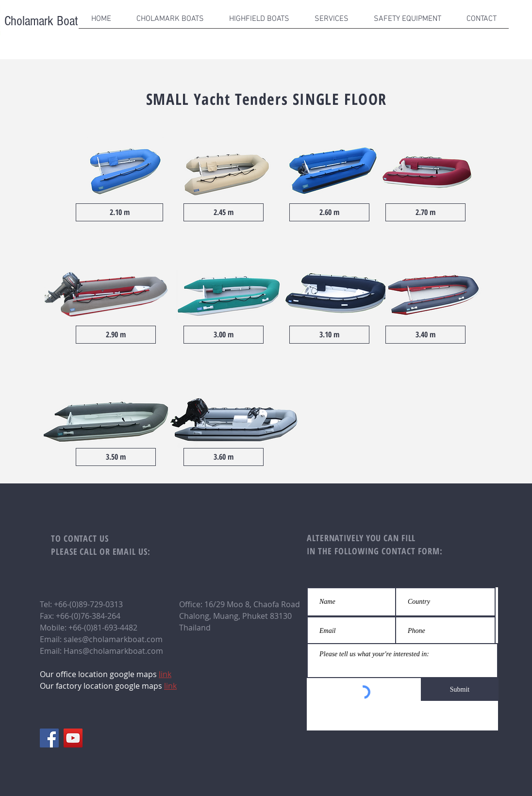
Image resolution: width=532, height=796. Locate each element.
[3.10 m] (329, 335)
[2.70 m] (425, 212)
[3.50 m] (116, 457)
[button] (170, 22)
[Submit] (460, 689)
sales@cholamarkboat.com (113, 639)
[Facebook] (49, 738)
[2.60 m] (329, 212)
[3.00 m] (224, 335)
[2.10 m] (119, 212)
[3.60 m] (224, 457)
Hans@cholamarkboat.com (113, 651)
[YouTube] (73, 738)
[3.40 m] (425, 335)
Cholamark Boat (40, 21)
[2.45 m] (224, 212)
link (170, 686)
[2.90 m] (116, 335)
